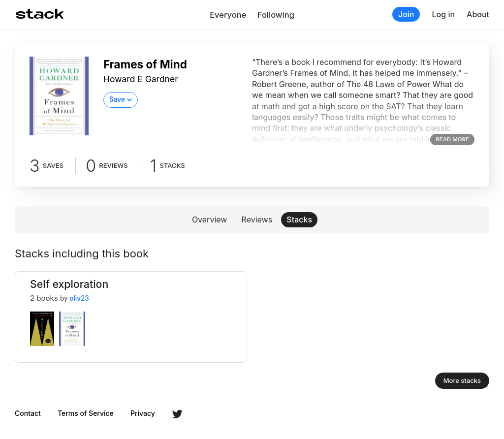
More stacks (462, 380)
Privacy (143, 413)
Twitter (177, 414)
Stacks (299, 219)
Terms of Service (86, 413)
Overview (210, 219)
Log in (443, 14)
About (478, 14)
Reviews (257, 219)
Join (406, 14)
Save (117, 99)
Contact (28, 413)
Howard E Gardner (141, 79)
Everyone (228, 15)
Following (276, 15)
